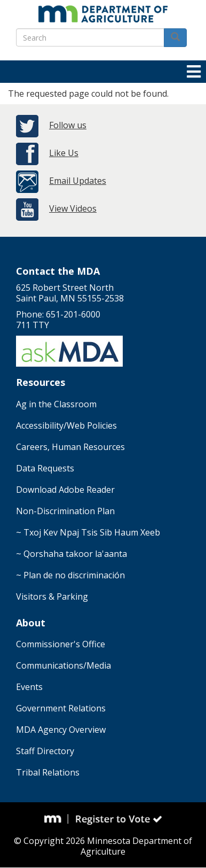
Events (29, 687)
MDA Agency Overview (61, 730)
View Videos (73, 208)
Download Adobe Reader (65, 490)
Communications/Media (64, 665)
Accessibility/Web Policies (66, 425)
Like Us (64, 153)
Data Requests (45, 468)
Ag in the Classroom (56, 404)
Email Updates (78, 181)
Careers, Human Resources (70, 447)
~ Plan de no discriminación (70, 575)
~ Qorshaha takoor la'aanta (72, 554)
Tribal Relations (48, 772)
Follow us (68, 125)
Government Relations (61, 708)
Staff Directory (45, 751)
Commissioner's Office (61, 644)
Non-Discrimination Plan (65, 511)
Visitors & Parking (52, 596)
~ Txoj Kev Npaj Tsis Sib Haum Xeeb (88, 532)
